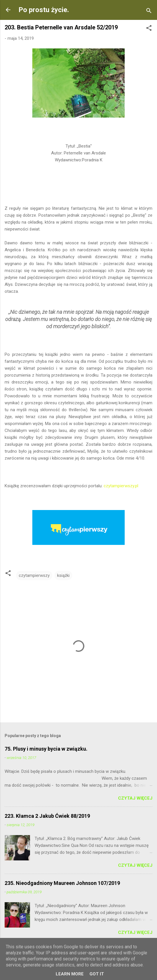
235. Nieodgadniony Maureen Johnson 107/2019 (62, 883)
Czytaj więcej (135, 798)
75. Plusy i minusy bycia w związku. (46, 749)
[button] (149, 29)
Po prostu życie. (44, 10)
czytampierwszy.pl (122, 486)
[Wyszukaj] (149, 12)
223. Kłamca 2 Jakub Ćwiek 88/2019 (47, 816)
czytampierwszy (34, 575)
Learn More (70, 974)
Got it (97, 974)
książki (63, 575)
